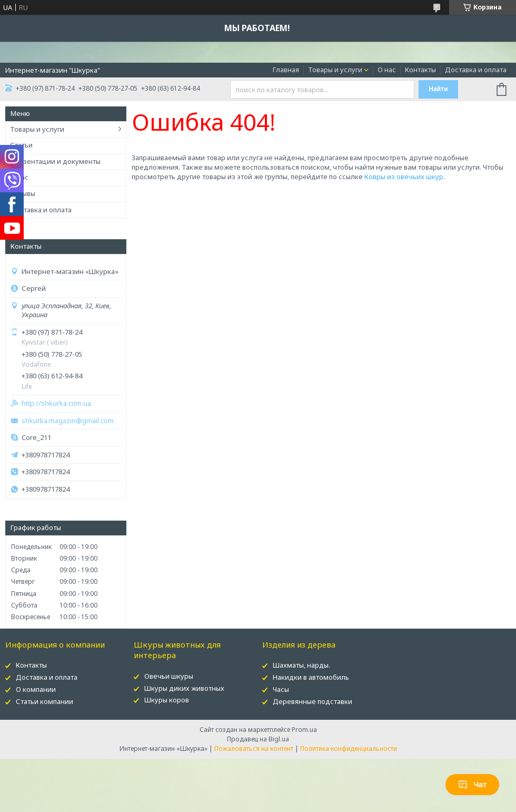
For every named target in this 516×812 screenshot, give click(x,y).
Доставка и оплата (476, 70)
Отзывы (23, 193)
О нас (387, 70)
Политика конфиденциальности (349, 749)
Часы (281, 689)
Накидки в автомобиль (311, 677)
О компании (36, 689)
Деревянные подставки (312, 701)
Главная (286, 70)
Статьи (21, 145)
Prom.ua (304, 730)
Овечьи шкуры (169, 676)
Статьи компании (44, 701)
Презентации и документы (55, 161)
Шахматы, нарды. (301, 665)
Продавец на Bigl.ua (258, 739)
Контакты (420, 70)
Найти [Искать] (439, 89)
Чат (472, 785)
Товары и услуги (335, 70)
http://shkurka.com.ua (56, 403)
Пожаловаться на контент (254, 749)
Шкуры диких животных (184, 688)
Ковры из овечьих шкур (404, 177)
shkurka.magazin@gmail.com (68, 421)
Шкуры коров (167, 700)
